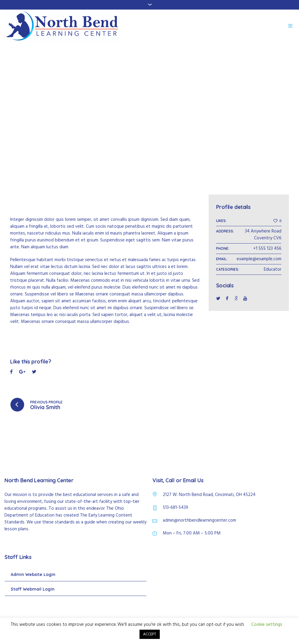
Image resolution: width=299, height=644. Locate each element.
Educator (273, 269)
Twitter (22, 373)
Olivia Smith (45, 407)
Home (135, 112)
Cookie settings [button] (267, 625)
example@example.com (259, 259)
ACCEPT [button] (150, 634)
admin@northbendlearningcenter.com (199, 520)
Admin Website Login (33, 574)
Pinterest (34, 373)
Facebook (11, 373)
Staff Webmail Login (33, 589)
